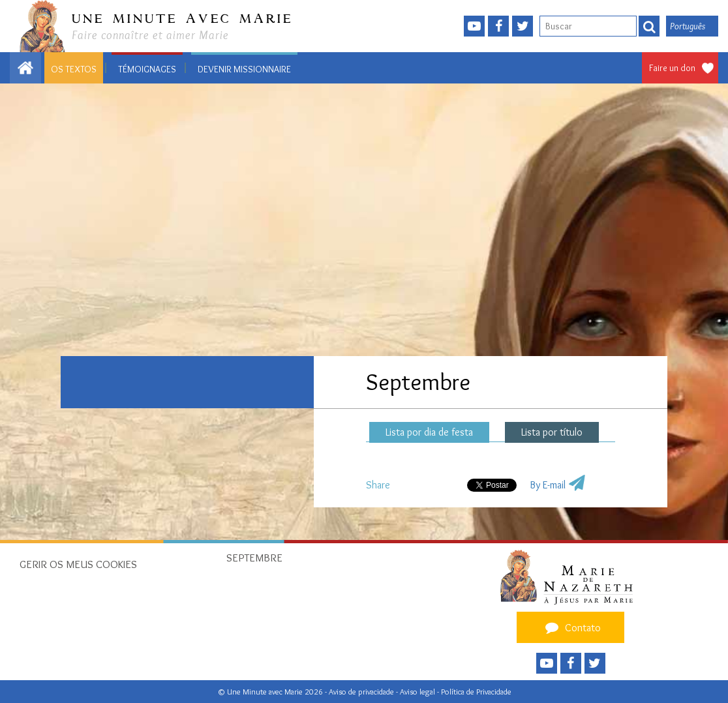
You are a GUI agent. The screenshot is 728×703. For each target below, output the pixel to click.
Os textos (74, 69)
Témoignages (147, 69)
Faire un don (672, 68)
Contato (571, 627)
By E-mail (548, 485)
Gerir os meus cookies (78, 564)
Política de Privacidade (476, 692)
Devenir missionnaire (244, 69)
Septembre (254, 558)
